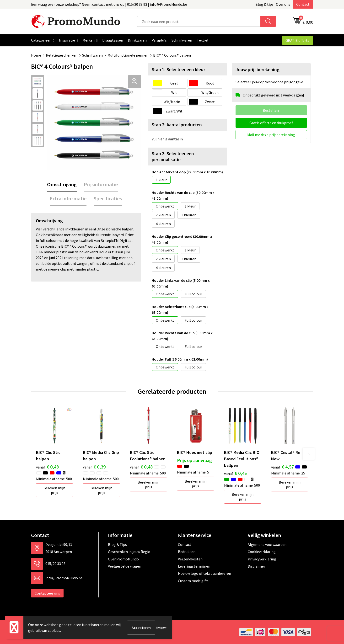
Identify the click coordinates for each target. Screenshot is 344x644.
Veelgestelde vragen (125, 566)
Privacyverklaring (262, 559)
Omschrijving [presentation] (62, 184)
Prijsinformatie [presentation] (101, 184)
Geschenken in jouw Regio (129, 552)
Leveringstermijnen (194, 566)
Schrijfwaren (92, 55)
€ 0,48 (47, 467)
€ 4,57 (282, 467)
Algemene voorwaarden (267, 544)
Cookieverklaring (262, 552)
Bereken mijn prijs (54, 490)
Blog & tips (264, 4)
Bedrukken (187, 552)
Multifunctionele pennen (128, 55)
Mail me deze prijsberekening (271, 135)
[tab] (62, 184)
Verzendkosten (190, 559)
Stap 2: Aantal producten (177, 125)
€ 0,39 (94, 467)
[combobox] (199, 21)
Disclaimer (256, 566)
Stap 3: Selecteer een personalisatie (173, 156)
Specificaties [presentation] (108, 198)
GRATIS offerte (298, 40)
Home (36, 55)
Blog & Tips (117, 544)
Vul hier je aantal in (167, 139)
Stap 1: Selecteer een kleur (178, 69)
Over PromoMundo (123, 559)
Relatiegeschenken (62, 55)
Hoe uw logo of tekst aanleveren (204, 573)
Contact (303, 4)
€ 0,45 (235, 473)
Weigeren (162, 627)
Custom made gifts (193, 581)
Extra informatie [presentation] (68, 198)
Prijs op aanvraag (194, 460)
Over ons (283, 4)
